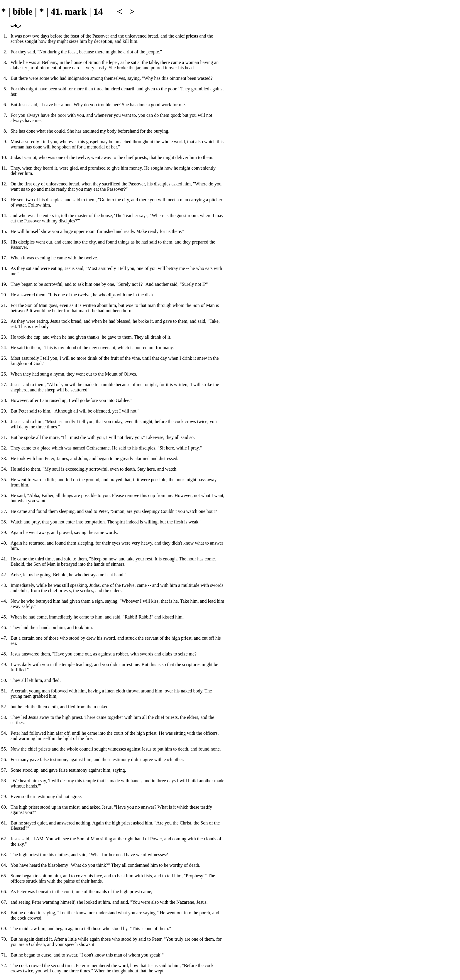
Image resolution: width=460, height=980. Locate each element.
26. (4, 374)
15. (4, 231)
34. (4, 469)
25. (4, 358)
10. (4, 157)
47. (4, 638)
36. (4, 495)
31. (4, 437)
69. (4, 929)
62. (4, 839)
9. (5, 142)
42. (4, 575)
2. (5, 52)
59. (4, 796)
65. (4, 876)
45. (4, 617)
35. (4, 480)
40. (4, 543)
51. (4, 691)
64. (4, 865)
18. (4, 268)
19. (4, 284)
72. (4, 965)
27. (4, 385)
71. (4, 955)
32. (4, 448)
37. (4, 511)
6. (5, 105)
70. (4, 939)
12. (4, 184)
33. (4, 458)
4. (5, 78)
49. (4, 664)
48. (4, 654)
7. (5, 115)
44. (4, 601)
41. (4, 559)
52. (4, 707)
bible (23, 11)
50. (4, 680)
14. (4, 216)
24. (4, 348)
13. (4, 200)
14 (98, 11)
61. (4, 823)
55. (4, 749)
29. (4, 411)
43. (4, 585)
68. (4, 913)
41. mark (69, 11)
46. (4, 627)
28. (4, 400)
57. (4, 770)
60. (4, 807)
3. (5, 62)
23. (4, 337)
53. (4, 717)
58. (4, 781)
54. (4, 733)
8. (5, 131)
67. (4, 902)
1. (5, 36)
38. (4, 522)
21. (4, 305)
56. (4, 759)
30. (4, 421)
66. (4, 892)
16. (4, 242)
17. (4, 258)
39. (4, 532)
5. (5, 89)
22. (4, 321)
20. (4, 295)
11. (4, 168)
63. (4, 855)
